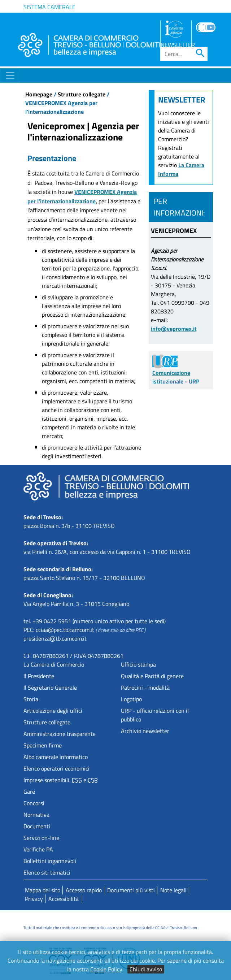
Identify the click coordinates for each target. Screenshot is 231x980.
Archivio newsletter (145, 731)
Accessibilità (64, 899)
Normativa (36, 815)
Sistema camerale (49, 7)
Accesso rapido (84, 890)
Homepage (39, 94)
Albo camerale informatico (56, 757)
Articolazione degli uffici (53, 711)
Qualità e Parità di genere (152, 676)
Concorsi (34, 803)
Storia (31, 699)
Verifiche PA (38, 849)
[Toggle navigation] (10, 75)
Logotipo (131, 699)
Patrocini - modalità (145, 688)
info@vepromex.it (174, 329)
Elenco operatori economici (56, 768)
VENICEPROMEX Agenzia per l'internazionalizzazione (82, 196)
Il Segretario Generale (50, 688)
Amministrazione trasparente (60, 734)
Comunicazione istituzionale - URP (176, 371)
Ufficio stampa (138, 664)
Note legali (173, 890)
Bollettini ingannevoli (50, 861)
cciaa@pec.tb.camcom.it (65, 630)
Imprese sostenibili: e (61, 780)
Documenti (37, 826)
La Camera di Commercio (54, 664)
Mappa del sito (43, 890)
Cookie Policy (106, 969)
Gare (29, 792)
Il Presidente (39, 676)
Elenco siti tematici (47, 872)
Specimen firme (43, 745)
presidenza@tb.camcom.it (55, 638)
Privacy (34, 899)
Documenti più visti (131, 890)
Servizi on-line (41, 838)
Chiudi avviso (146, 969)
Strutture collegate (82, 94)
